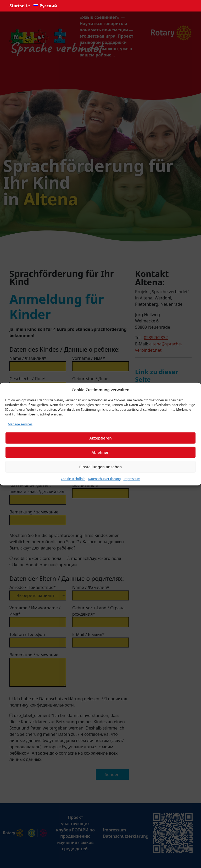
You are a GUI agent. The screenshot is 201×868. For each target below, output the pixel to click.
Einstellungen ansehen (101, 467)
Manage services (20, 424)
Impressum (132, 479)
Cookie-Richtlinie (73, 479)
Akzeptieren (100, 438)
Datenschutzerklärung (104, 479)
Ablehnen (101, 452)
